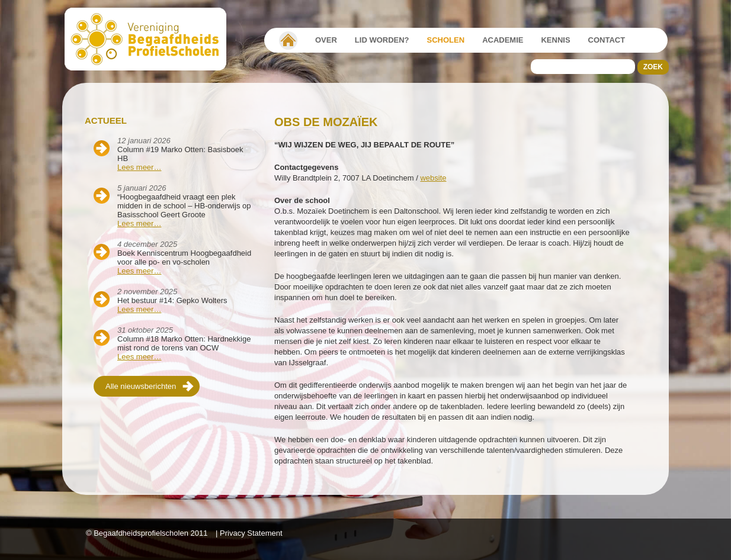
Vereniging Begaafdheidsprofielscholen (288, 40)
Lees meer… (139, 167)
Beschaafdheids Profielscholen (151, 39)
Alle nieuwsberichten (141, 386)
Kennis (555, 40)
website (433, 178)
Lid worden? (382, 40)
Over (326, 40)
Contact (607, 40)
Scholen (446, 40)
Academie (503, 40)
